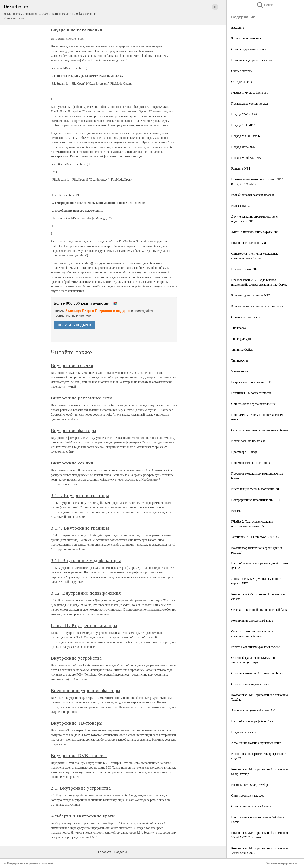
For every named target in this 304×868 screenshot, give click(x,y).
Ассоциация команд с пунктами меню (256, 743)
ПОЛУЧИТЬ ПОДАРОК (75, 325)
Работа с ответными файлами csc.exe (256, 647)
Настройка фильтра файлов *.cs (252, 721)
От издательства (242, 82)
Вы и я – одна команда (246, 38)
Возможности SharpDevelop (250, 785)
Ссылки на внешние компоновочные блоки (260, 430)
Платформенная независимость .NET (256, 500)
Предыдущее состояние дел (250, 103)
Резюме (236, 511)
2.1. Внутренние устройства (81, 788)
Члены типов (240, 371)
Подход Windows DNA (246, 158)
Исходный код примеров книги (252, 60)
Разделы (120, 852)
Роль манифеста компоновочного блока (257, 306)
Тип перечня (240, 360)
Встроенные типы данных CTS (252, 382)
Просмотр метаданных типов (250, 463)
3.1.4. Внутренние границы (80, 495)
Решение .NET (241, 168)
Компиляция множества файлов (252, 621)
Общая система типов (246, 317)
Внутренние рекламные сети (81, 398)
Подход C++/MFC (243, 125)
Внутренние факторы (74, 430)
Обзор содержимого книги (249, 49)
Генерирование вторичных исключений (30, 863)
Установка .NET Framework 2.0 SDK (255, 537)
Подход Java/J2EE (243, 147)
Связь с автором (242, 71)
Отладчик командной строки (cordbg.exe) (258, 673)
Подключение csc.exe (245, 732)
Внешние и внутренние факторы (86, 691)
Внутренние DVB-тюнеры (79, 756)
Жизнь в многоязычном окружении (254, 232)
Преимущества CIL (244, 269)
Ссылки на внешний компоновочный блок (259, 610)
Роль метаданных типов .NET (251, 295)
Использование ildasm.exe (248, 441)
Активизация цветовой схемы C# (253, 710)
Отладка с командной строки (250, 684)
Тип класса (239, 328)
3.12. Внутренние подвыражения (86, 593)
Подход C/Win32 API (245, 114)
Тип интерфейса (242, 350)
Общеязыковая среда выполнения (253, 404)
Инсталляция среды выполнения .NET (256, 489)
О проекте (104, 852)
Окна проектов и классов (248, 796)
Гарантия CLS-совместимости (251, 393)
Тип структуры (241, 339)
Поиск (265, 5)
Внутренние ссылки (72, 365)
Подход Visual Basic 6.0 (247, 136)
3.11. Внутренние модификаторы (86, 560)
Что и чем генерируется (280, 863)
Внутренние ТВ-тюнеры (77, 723)
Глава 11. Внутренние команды (84, 626)
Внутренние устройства (76, 658)
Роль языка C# (241, 206)
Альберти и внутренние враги (83, 816)
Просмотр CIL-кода (244, 452)
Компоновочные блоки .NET (250, 243)
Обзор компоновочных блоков (251, 806)
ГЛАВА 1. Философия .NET (250, 93)
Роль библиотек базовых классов (253, 195)
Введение (238, 28)
